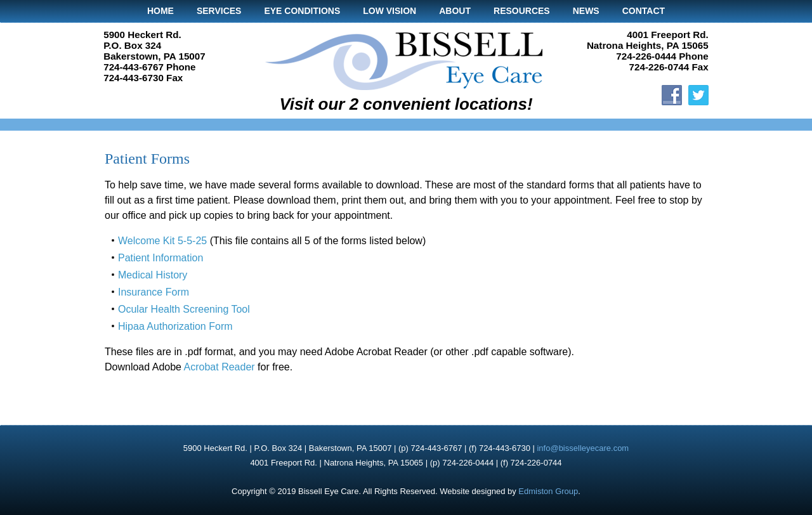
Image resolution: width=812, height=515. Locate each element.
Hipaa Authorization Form (175, 326)
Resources (522, 11)
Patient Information (160, 258)
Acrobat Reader (219, 367)
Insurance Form (154, 292)
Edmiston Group (548, 491)
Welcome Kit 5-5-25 (162, 241)
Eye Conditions (302, 11)
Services (219, 11)
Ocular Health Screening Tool (184, 309)
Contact (644, 11)
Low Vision (390, 11)
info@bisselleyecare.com (583, 448)
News (586, 11)
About (455, 11)
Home (160, 11)
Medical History (153, 275)
